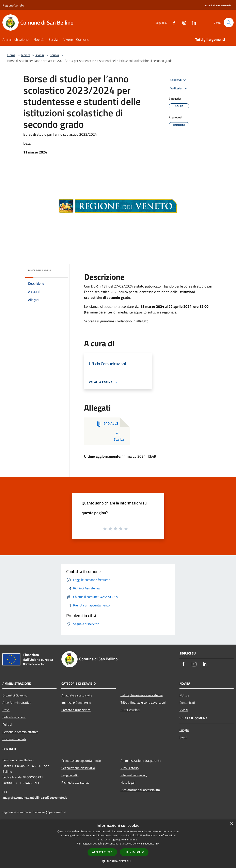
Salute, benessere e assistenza (142, 695)
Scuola (54, 55)
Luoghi (184, 730)
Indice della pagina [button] (40, 270)
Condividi (179, 80)
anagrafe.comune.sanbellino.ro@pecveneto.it (35, 797)
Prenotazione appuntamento (81, 761)
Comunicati (187, 703)
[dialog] (118, 844)
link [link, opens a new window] (157, 844)
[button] (118, 861)
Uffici (6, 710)
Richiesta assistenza (75, 782)
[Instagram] (183, 22)
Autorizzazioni (130, 710)
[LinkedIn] (193, 22)
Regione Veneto (13, 5)
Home (11, 55)
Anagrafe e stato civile (77, 695)
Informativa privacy (134, 775)
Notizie (184, 695)
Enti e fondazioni (14, 717)
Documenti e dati (14, 739)
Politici (7, 724)
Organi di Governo (15, 695)
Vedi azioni (179, 89)
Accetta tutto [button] (102, 852)
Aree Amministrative (17, 703)
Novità (26, 55)
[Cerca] (229, 23)
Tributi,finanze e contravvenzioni (143, 702)
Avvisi (40, 55)
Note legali (128, 782)
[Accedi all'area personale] (218, 6)
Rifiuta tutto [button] (134, 852)
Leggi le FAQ (70, 775)
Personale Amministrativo (20, 732)
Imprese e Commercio (76, 703)
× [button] (231, 824)
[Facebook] (172, 22)
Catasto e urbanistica (76, 710)
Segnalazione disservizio (78, 768)
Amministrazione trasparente (141, 761)
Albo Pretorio (130, 768)
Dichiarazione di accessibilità (140, 790)
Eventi (184, 737)
